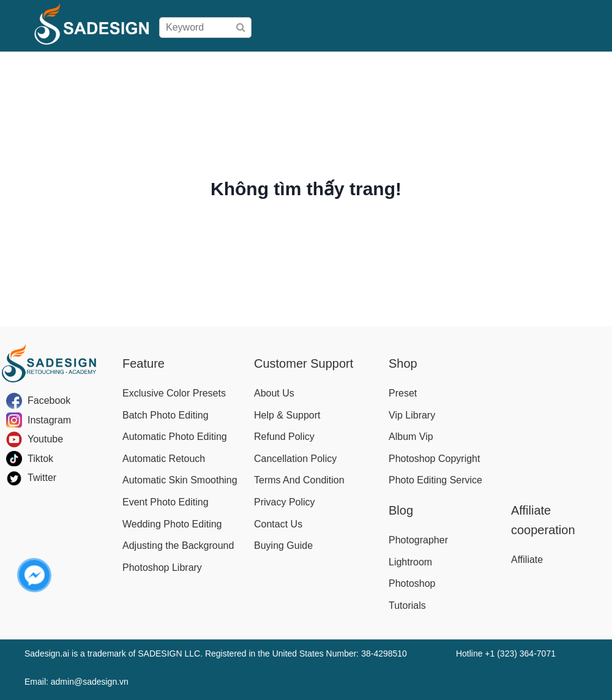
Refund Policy (284, 437)
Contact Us (278, 524)
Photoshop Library (162, 568)
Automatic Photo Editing (175, 437)
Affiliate (561, 64)
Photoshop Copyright (434, 459)
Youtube (45, 439)
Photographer (418, 540)
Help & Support (287, 415)
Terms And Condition (299, 480)
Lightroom (410, 562)
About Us (274, 393)
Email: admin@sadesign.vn (76, 682)
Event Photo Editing (166, 502)
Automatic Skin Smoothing (180, 480)
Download (485, 64)
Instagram (49, 420)
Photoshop (412, 583)
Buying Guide (360, 64)
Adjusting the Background (178, 545)
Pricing (308, 64)
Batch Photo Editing (166, 415)
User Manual (427, 64)
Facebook (49, 400)
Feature (144, 363)
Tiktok (40, 459)
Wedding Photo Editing (172, 524)
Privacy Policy (285, 502)
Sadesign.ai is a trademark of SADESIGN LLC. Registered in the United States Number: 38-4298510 (216, 653)
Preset (403, 393)
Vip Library (412, 415)
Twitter (42, 478)
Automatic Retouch (164, 459)
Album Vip (411, 437)
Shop (272, 64)
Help (525, 64)
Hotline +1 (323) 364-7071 (506, 653)
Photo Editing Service (435, 480)
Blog (595, 64)
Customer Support (304, 363)
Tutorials (407, 605)
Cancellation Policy (295, 459)
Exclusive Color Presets (174, 393)
